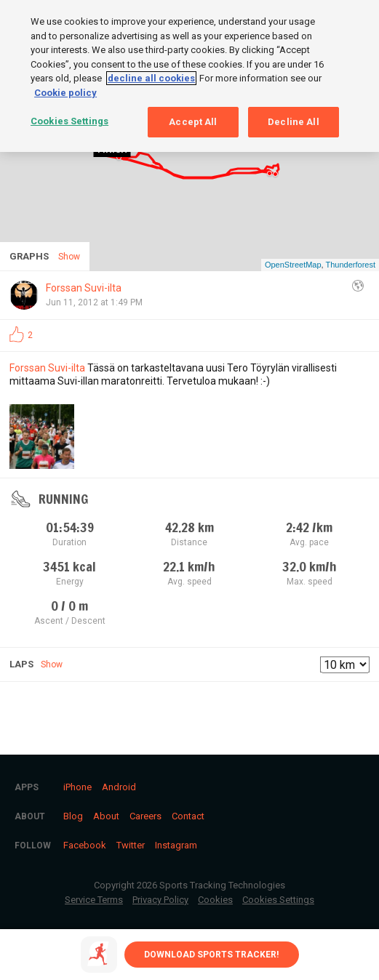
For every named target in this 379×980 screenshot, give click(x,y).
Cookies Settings (278, 900)
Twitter (131, 845)
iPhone (77, 787)
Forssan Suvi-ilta (84, 288)
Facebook (85, 845)
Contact (188, 816)
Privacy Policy (160, 900)
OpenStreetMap (293, 265)
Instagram (176, 845)
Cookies (215, 900)
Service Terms (94, 900)
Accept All (193, 121)
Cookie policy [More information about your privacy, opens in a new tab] (65, 92)
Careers (145, 816)
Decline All (293, 121)
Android (119, 787)
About (106, 816)
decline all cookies (151, 77)
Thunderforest (351, 265)
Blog (73, 816)
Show (52, 664)
